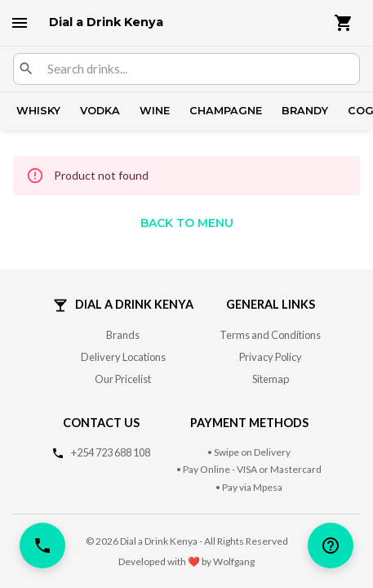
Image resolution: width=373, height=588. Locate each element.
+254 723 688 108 (111, 452)
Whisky (38, 111)
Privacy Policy (271, 357)
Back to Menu (187, 223)
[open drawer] (20, 23)
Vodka (100, 111)
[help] (331, 546)
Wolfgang (234, 561)
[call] (42, 546)
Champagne (226, 111)
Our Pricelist (123, 379)
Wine (155, 111)
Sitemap (271, 379)
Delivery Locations (123, 357)
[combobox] (197, 69)
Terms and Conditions (270, 335)
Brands (123, 335)
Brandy (305, 111)
